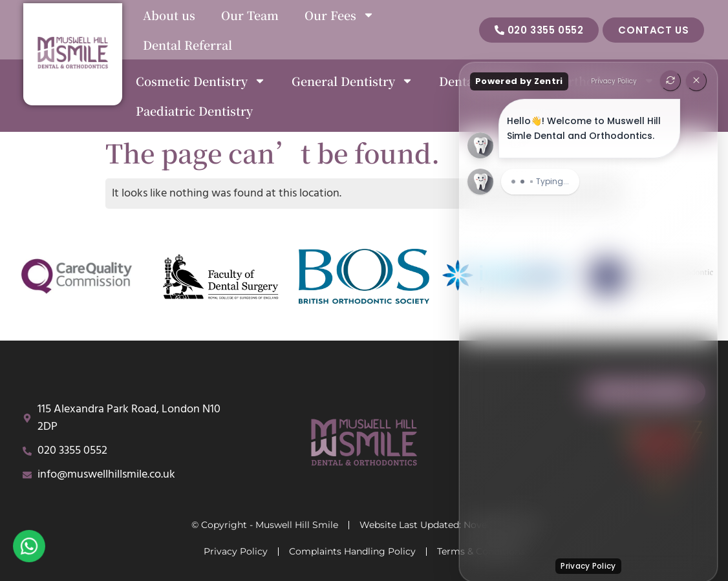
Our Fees (339, 15)
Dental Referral (187, 45)
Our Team (250, 15)
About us (169, 15)
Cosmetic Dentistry (201, 81)
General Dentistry (352, 81)
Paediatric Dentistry (194, 111)
